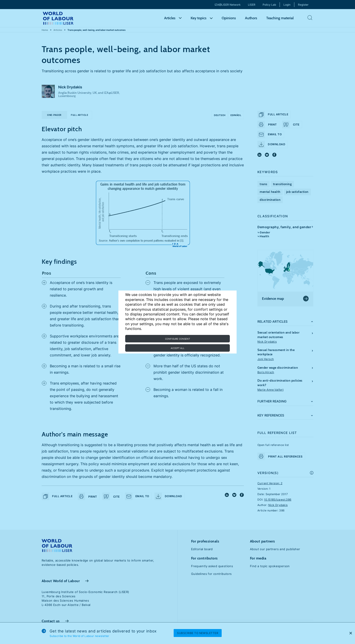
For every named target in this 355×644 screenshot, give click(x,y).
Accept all (178, 348)
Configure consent (177, 339)
